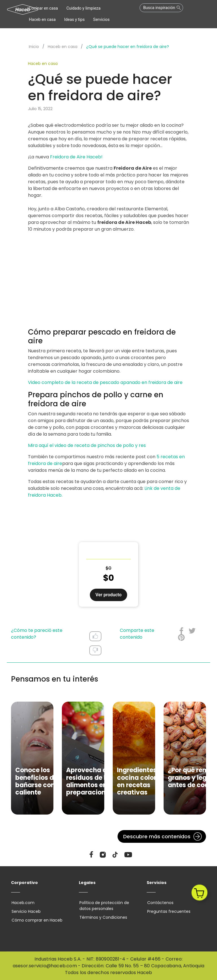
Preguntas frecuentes (168, 911)
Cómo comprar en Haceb (36, 920)
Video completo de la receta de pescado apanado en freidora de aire (105, 382)
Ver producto (109, 595)
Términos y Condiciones (103, 917)
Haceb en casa (63, 47)
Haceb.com (22, 903)
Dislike (95, 650)
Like (95, 636)
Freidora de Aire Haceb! (76, 157)
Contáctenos (160, 903)
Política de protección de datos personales (104, 906)
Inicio (34, 47)
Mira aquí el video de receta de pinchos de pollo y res (87, 445)
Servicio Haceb (26, 911)
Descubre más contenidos (157, 837)
